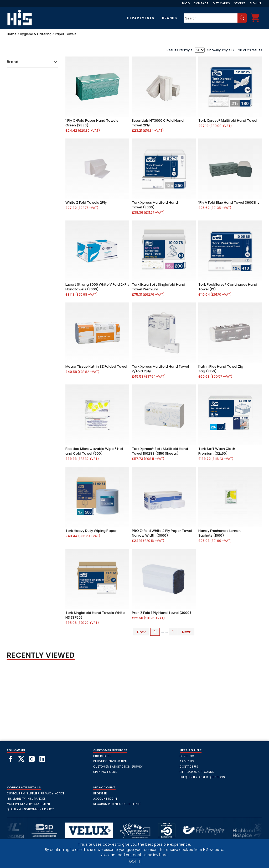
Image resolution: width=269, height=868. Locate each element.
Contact (201, 3)
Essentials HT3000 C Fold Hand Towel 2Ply (158, 123)
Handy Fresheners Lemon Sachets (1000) (219, 533)
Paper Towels (66, 34)
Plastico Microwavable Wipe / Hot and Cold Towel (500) (94, 451)
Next (186, 632)
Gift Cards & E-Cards (197, 772)
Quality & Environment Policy (31, 809)
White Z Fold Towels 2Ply (86, 202)
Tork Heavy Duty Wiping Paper (91, 531)
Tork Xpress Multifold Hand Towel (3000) (155, 205)
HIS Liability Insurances (26, 799)
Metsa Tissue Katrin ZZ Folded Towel (96, 366)
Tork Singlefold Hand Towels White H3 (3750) (95, 615)
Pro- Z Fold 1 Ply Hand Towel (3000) (162, 613)
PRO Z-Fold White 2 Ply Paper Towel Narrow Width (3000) (162, 533)
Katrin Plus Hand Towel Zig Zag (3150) (221, 369)
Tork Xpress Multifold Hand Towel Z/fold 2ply (160, 369)
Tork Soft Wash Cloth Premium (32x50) (217, 451)
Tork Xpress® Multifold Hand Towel (228, 120)
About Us (187, 761)
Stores (240, 3)
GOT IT (135, 862)
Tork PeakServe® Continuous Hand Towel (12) (228, 287)
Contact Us (189, 767)
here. (164, 855)
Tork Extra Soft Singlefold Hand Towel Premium (159, 287)
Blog (186, 3)
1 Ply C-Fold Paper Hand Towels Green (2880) (92, 123)
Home (12, 34)
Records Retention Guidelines (117, 804)
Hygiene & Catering (36, 34)
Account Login (105, 799)
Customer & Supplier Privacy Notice (36, 793)
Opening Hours (105, 772)
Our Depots (102, 756)
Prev (141, 632)
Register (100, 793)
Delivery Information (110, 761)
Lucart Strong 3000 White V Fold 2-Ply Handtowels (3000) (97, 287)
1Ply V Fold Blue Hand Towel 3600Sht (229, 202)
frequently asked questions (202, 777)
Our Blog (187, 756)
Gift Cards (221, 3)
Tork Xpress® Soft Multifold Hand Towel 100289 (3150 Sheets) (160, 451)
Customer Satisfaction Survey (118, 767)
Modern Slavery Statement (29, 804)
